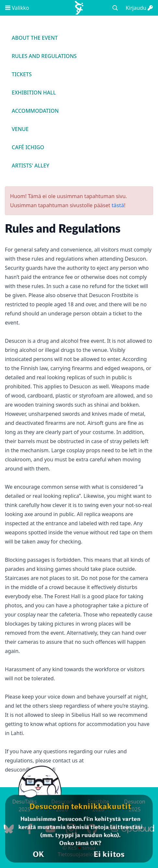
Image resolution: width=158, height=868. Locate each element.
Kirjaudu (139, 8)
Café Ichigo (28, 147)
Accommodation (35, 111)
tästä (118, 205)
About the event (35, 38)
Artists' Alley (31, 166)
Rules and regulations (44, 56)
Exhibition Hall (34, 93)
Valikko (17, 8)
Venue (20, 129)
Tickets (22, 74)
